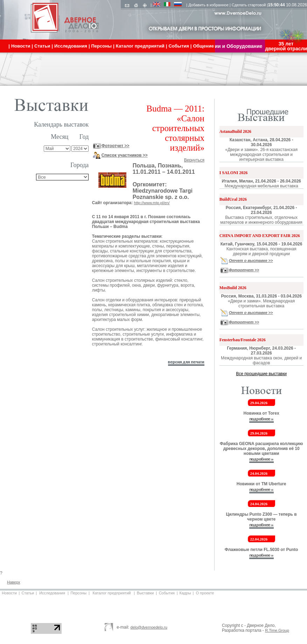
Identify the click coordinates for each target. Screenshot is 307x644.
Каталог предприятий (112, 593)
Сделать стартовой (249, 5)
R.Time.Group (277, 630)
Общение (203, 46)
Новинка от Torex (261, 413)
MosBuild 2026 (233, 288)
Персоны (78, 593)
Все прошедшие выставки (261, 374)
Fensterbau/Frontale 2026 (243, 340)
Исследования (52, 593)
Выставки (145, 593)
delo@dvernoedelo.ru (149, 627)
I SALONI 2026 (234, 173)
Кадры (185, 593)
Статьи (28, 593)
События (167, 593)
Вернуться (194, 160)
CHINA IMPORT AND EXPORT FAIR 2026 (260, 236)
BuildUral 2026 (233, 199)
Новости (9, 593)
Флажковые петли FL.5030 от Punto (261, 550)
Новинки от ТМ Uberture (261, 484)
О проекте (205, 593)
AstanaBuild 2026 (235, 131)
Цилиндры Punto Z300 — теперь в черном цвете (261, 517)
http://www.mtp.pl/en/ (152, 203)
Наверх (13, 582)
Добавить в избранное (208, 5)
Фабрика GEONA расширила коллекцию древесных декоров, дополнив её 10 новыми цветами (261, 449)
